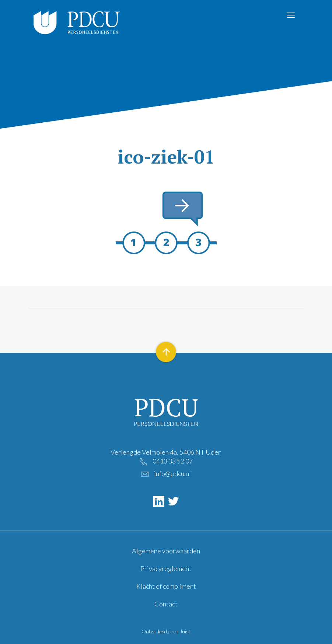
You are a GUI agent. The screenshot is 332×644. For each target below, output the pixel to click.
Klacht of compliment (166, 586)
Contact (166, 604)
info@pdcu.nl (172, 473)
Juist (185, 631)
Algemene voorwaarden (166, 551)
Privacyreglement (166, 568)
